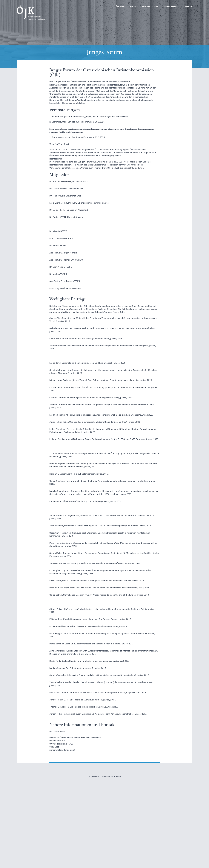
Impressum (94, 776)
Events (134, 6)
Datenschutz (107, 776)
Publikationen (150, 6)
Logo (19, 7)
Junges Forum (170, 6)
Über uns (121, 6)
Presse (117, 776)
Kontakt (187, 6)
